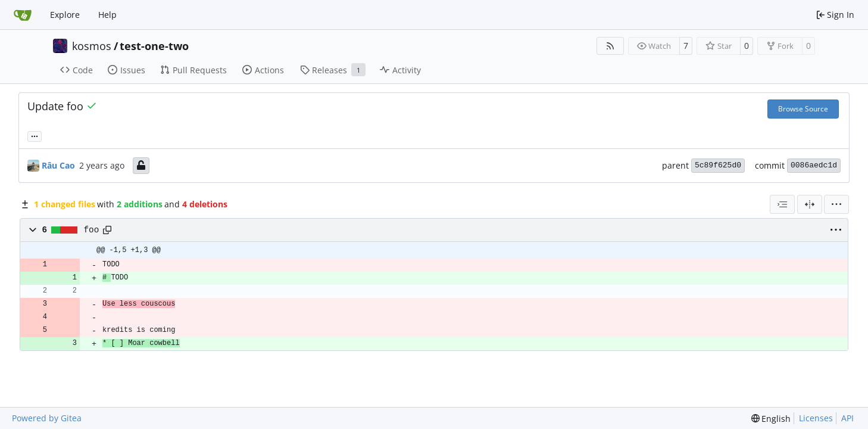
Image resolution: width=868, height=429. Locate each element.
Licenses (816, 418)
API (847, 418)
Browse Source (803, 109)
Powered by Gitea (47, 418)
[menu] (836, 204)
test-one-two (154, 46)
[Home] (23, 15)
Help (107, 15)
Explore (65, 15)
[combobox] (782, 204)
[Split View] (810, 204)
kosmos (92, 46)
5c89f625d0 (718, 165)
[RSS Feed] (610, 46)
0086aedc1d (814, 165)
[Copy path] (107, 230)
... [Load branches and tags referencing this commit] (35, 135)
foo (92, 230)
